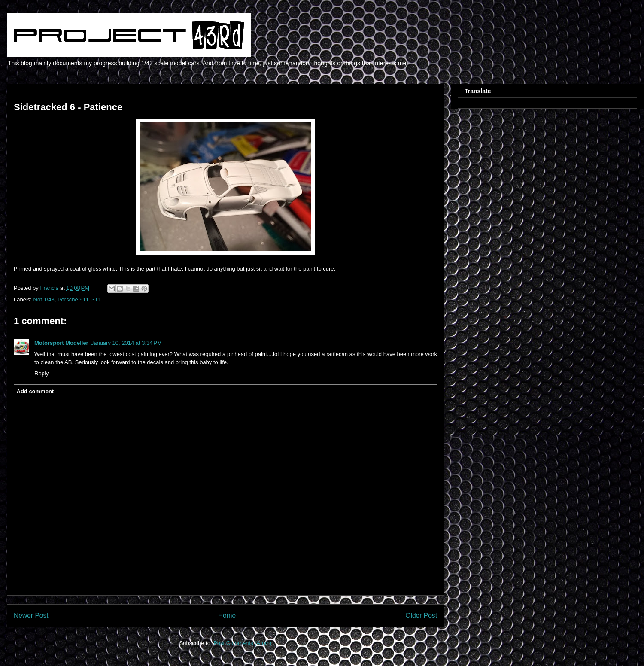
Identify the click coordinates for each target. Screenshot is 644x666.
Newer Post (31, 616)
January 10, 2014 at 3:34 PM (126, 343)
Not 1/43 (44, 300)
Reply (41, 373)
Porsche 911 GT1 (79, 300)
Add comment (35, 391)
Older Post (421, 616)
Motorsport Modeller (61, 343)
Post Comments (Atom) (242, 643)
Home (227, 616)
